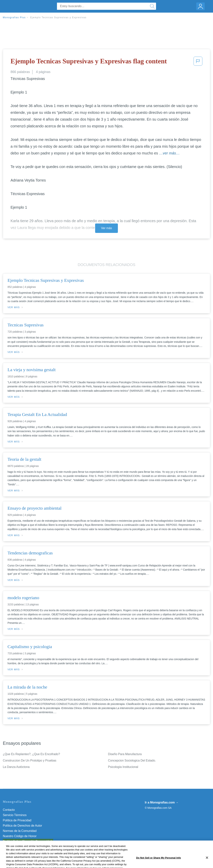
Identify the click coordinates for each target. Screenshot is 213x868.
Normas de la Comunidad (20, 831)
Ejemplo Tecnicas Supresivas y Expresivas (58, 17)
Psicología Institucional (123, 767)
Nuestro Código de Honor (20, 836)
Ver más (107, 228)
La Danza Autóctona (16, 767)
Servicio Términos (15, 815)
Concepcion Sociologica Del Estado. (132, 760)
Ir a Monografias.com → (162, 802)
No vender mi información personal (26, 841)
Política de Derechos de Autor (22, 826)
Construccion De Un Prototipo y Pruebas (30, 760)
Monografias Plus (14, 17)
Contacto (9, 810)
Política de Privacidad (17, 820)
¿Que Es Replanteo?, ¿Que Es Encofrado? (31, 754)
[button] (198, 62)
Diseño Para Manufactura (125, 754)
